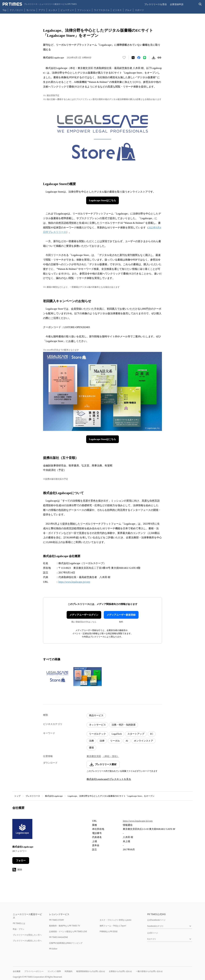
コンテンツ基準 (54, 971)
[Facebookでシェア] (139, 58)
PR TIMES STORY (57, 920)
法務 (91, 741)
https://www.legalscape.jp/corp (74, 582)
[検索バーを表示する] (200, 4)
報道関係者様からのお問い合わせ (91, 971)
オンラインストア (143, 741)
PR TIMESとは (19, 923)
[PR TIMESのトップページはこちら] (40, 4)
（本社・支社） (111, 756)
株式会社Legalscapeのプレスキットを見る (109, 779)
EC (152, 734)
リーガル (115, 741)
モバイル (31, 10)
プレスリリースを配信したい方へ (27, 941)
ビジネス (117, 10)
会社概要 (17, 971)
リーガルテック (97, 734)
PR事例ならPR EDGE (109, 931)
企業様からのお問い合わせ (120, 971)
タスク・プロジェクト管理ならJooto (115, 920)
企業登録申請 (177, 4)
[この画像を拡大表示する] (57, 677)
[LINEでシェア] (145, 58)
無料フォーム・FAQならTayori (113, 926)
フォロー (21, 861)
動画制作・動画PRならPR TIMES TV (65, 926)
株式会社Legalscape (54, 796)
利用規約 (69, 971)
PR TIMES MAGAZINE (59, 937)
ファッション (84, 10)
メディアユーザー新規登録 (121, 615)
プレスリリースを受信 (156, 4)
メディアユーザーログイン (84, 615)
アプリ (42, 10)
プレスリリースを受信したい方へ (27, 935)
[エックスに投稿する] (133, 58)
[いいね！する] (124, 58)
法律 (102, 741)
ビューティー (67, 10)
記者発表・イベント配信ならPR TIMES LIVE (68, 931)
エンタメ (53, 10)
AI (127, 741)
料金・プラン (19, 929)
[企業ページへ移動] (22, 830)
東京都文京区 (94, 756)
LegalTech (117, 734)
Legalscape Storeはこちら (102, 200)
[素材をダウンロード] (154, 58)
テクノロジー (16, 10)
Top (4, 10)
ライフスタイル (102, 10)
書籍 (91, 748)
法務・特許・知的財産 (124, 725)
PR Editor (53, 949)
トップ (17, 796)
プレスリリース (33, 796)
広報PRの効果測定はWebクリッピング (66, 943)
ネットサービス (97, 725)
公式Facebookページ (156, 920)
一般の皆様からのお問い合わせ (149, 971)
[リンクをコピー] (159, 58)
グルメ (128, 10)
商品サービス (96, 715)
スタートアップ (136, 734)
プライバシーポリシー (34, 971)
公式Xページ (153, 933)
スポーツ (139, 10)
